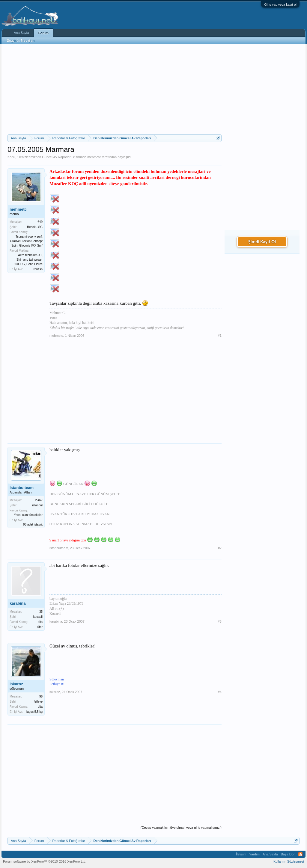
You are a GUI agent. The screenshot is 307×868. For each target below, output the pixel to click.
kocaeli (38, 617)
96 (41, 696)
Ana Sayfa (21, 33)
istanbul (37, 505)
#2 (220, 548)
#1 (220, 336)
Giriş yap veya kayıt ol (280, 4)
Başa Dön (288, 854)
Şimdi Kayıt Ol (262, 242)
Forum (43, 33)
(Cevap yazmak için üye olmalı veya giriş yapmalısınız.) (181, 828)
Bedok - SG (35, 227)
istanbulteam (22, 488)
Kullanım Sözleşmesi (289, 861)
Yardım (254, 854)
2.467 (39, 500)
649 (40, 222)
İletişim (241, 854)
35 (41, 612)
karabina (18, 603)
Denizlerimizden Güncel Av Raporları (45, 157)
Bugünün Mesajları (21, 40)
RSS (300, 854)
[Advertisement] (115, 89)
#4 (220, 692)
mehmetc (94, 157)
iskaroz (16, 684)
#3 (220, 621)
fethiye (38, 702)
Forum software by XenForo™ (45, 861)
